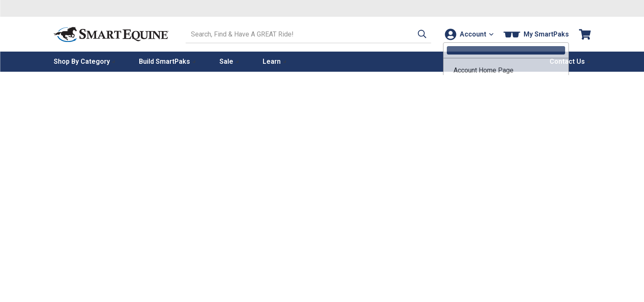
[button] (417, 34)
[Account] (468, 34)
